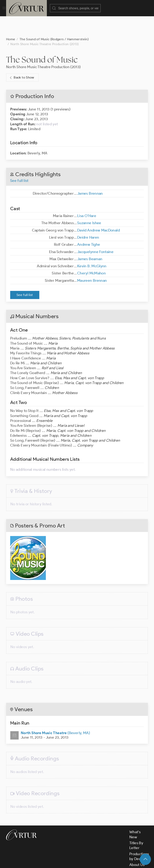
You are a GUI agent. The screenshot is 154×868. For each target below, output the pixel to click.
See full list (19, 160)
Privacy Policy (102, 861)
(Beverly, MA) (55, 713)
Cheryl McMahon (91, 253)
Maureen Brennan (92, 260)
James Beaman (90, 239)
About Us (137, 844)
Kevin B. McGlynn (92, 246)
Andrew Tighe (89, 224)
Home (11, 19)
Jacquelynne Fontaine (95, 231)
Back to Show (21, 57)
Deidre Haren (88, 217)
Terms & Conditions (72, 861)
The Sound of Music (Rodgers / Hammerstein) (54, 19)
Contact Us (139, 850)
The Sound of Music (42, 39)
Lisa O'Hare (87, 195)
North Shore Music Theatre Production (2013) (43, 47)
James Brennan (90, 173)
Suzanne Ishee (89, 203)
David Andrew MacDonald (98, 210)
